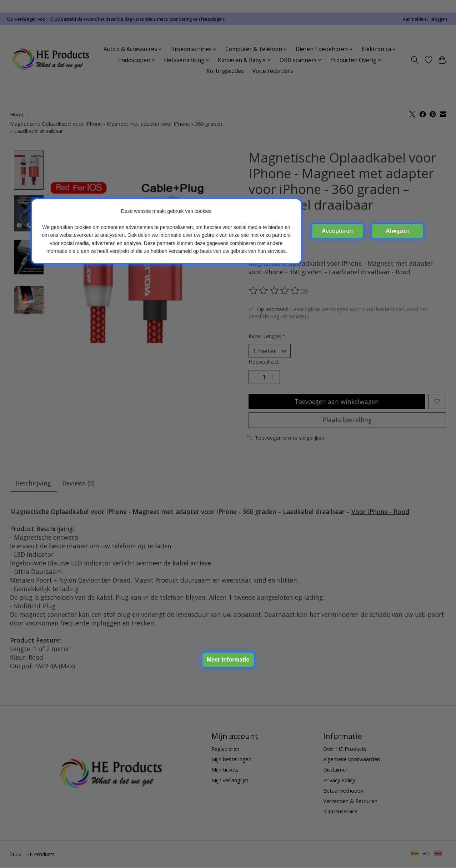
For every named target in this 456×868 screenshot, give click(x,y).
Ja (337, 231)
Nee (397, 231)
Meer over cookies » (228, 660)
